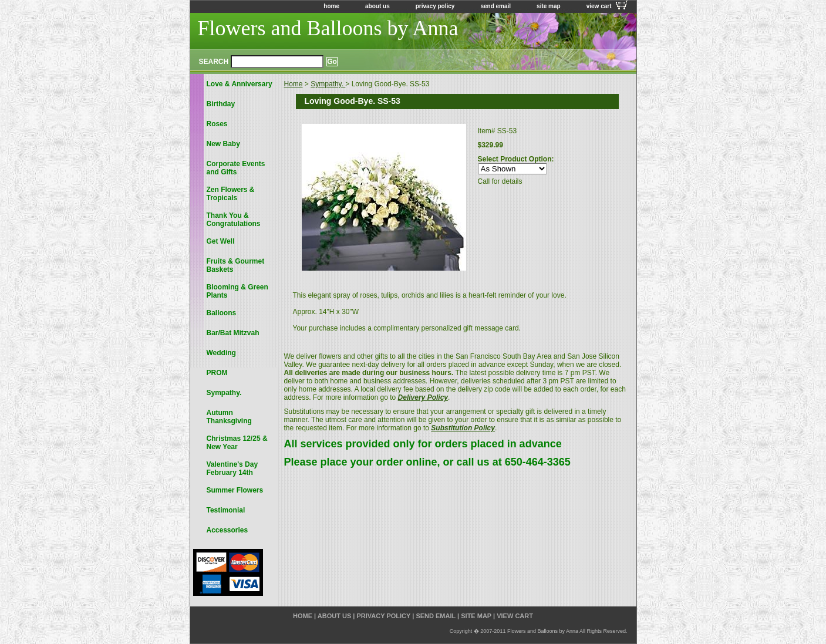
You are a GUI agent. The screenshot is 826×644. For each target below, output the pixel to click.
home (331, 6)
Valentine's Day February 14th (232, 468)
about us (377, 6)
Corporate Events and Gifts (236, 168)
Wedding (221, 353)
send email (495, 6)
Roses (217, 124)
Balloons (222, 313)
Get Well (221, 241)
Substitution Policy (463, 428)
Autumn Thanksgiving (229, 417)
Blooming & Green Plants (237, 291)
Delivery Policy (423, 397)
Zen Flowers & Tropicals (231, 194)
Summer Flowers (235, 490)
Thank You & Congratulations (234, 220)
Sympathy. (328, 84)
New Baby (223, 144)
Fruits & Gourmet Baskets (236, 265)
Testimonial (226, 510)
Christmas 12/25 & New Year (237, 443)
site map (549, 6)
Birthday (221, 104)
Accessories (227, 530)
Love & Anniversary (240, 84)
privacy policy (435, 6)
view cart (599, 6)
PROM (217, 373)
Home (294, 84)
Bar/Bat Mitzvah (233, 333)
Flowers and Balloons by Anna (328, 28)
